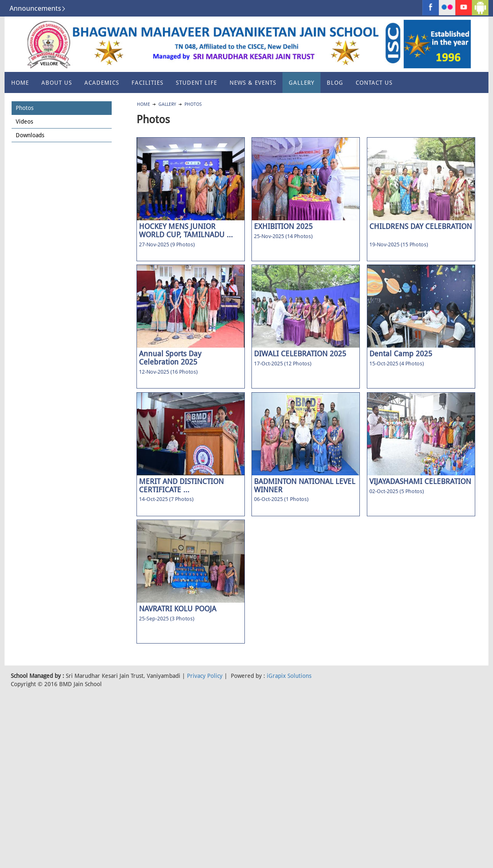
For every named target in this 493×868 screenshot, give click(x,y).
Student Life (196, 83)
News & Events (253, 83)
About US (57, 83)
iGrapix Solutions (289, 676)
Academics (102, 83)
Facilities (147, 83)
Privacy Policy (205, 676)
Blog (335, 83)
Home (20, 83)
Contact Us (374, 83)
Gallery (302, 83)
